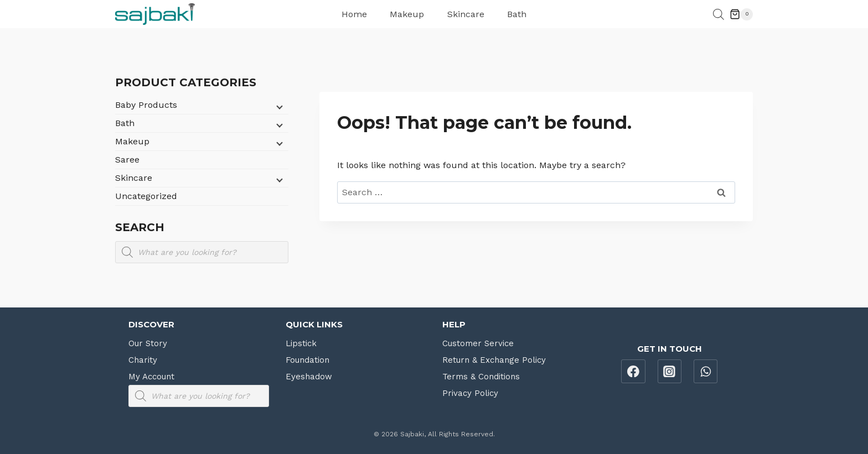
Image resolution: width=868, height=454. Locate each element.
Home (354, 14)
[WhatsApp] (706, 372)
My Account (151, 377)
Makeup (407, 14)
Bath (517, 14)
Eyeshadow (309, 377)
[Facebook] (633, 372)
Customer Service (478, 343)
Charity (143, 360)
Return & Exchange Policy (494, 360)
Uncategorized (146, 196)
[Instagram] (670, 372)
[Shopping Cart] (741, 14)
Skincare (466, 14)
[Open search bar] (719, 14)
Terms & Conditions (481, 377)
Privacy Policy (470, 393)
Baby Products (146, 105)
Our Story (148, 343)
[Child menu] (278, 106)
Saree (127, 160)
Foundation (308, 360)
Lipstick (301, 343)
